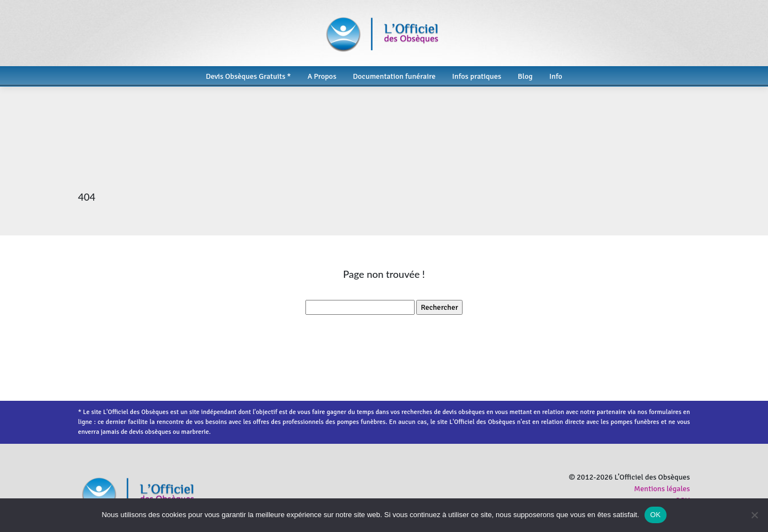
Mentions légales (662, 489)
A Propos (322, 76)
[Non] (754, 515)
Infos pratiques (477, 76)
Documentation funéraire (394, 76)
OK (655, 515)
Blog (525, 76)
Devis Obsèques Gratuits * (248, 76)
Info (556, 76)
